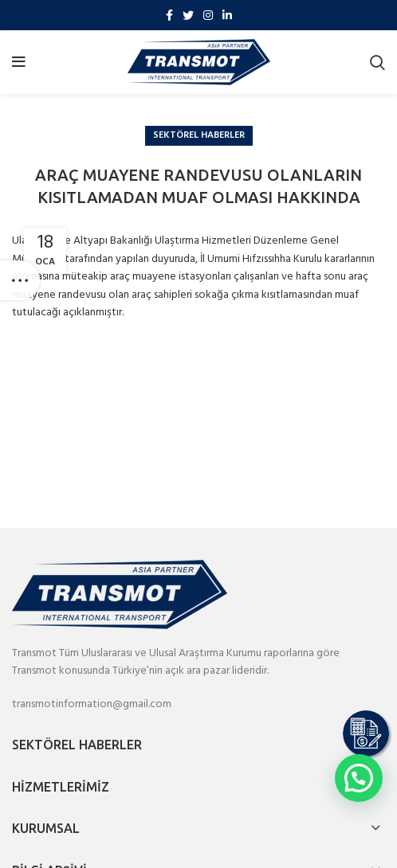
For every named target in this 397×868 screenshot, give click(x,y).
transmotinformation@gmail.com (92, 704)
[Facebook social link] (169, 15)
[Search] (377, 62)
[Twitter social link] (188, 15)
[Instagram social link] (208, 15)
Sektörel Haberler (199, 135)
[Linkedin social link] (227, 15)
